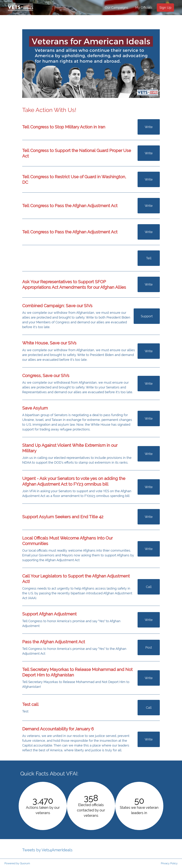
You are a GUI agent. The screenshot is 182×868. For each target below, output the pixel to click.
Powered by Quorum (17, 863)
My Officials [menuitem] (144, 8)
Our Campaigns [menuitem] (117, 8)
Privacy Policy (169, 863)
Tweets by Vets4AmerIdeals (47, 850)
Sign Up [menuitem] (165, 8)
